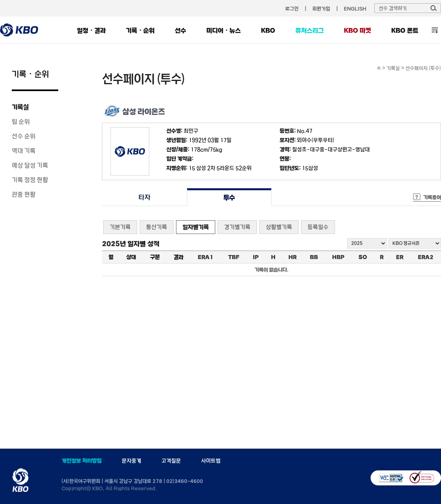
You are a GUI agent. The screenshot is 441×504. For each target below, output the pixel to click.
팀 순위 (21, 121)
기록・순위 (140, 30)
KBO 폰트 (405, 30)
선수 (180, 30)
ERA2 (426, 257)
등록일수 (318, 227)
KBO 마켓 (357, 30)
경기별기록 (237, 227)
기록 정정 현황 (30, 180)
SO (363, 257)
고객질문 (171, 461)
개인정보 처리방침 (82, 461)
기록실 (20, 107)
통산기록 (157, 227)
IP (256, 257)
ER (400, 257)
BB (314, 257)
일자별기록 (196, 227)
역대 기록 (24, 151)
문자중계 (131, 461)
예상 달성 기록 (30, 165)
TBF (234, 257)
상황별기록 (279, 227)
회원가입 (321, 9)
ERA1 (206, 257)
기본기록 (120, 227)
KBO (268, 30)
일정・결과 (91, 30)
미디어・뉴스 (224, 30)
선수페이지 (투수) (423, 68)
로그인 (292, 9)
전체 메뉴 (435, 30)
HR (293, 257)
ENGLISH (355, 9)
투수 (229, 197)
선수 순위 (24, 136)
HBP (338, 257)
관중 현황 (24, 194)
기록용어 (432, 197)
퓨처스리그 (310, 30)
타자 (144, 197)
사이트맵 (211, 461)
